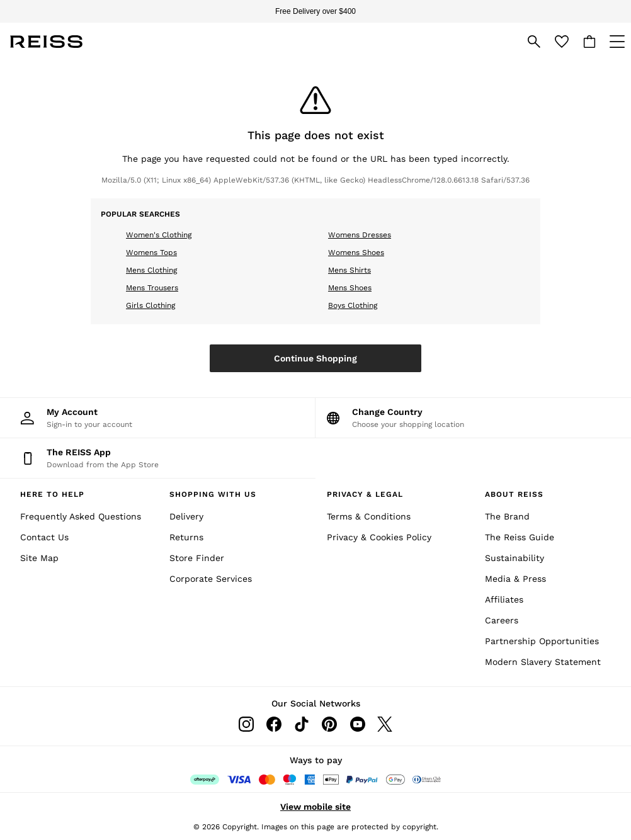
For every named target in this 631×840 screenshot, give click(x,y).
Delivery (186, 516)
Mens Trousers (152, 288)
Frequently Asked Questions (81, 516)
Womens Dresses (360, 235)
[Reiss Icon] (46, 42)
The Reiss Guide (520, 537)
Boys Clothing (353, 305)
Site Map (39, 558)
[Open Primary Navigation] (617, 42)
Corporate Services (211, 579)
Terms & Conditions (369, 516)
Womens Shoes (356, 253)
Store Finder (197, 558)
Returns (186, 537)
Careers (502, 620)
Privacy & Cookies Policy (379, 537)
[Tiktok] (302, 724)
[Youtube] (357, 724)
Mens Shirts (350, 270)
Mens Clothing (151, 270)
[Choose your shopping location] (473, 418)
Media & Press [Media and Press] (515, 579)
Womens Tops (151, 253)
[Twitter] (385, 724)
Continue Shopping (315, 358)
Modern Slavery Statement (543, 662)
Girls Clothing (151, 305)
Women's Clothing (159, 235)
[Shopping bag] (589, 42)
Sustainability (514, 558)
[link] (534, 42)
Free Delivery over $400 (315, 11)
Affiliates (504, 599)
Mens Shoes (350, 288)
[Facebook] (274, 724)
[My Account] (157, 418)
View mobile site (315, 807)
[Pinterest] (329, 724)
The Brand (507, 516)
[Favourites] (562, 42)
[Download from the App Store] (158, 458)
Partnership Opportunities (542, 641)
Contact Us (44, 537)
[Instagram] (246, 724)
